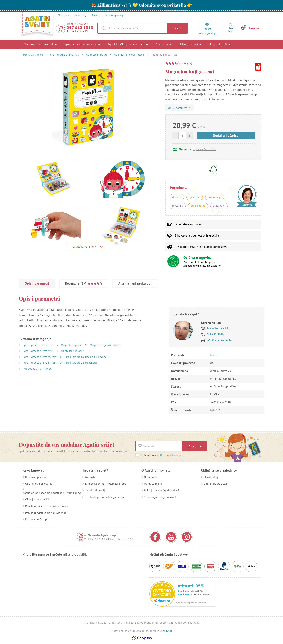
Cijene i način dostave (204, 149)
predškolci (219, 206)
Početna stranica (33, 55)
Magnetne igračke (97, 55)
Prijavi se (195, 446)
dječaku (177, 197)
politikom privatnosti (170, 455)
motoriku (178, 206)
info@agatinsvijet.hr (219, 340)
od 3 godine (198, 206)
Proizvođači (31, 369)
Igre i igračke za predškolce (81, 363)
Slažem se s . (162, 455)
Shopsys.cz (166, 631)
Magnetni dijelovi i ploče (129, 55)
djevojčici (195, 197)
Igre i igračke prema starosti (128, 44)
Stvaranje (164, 44)
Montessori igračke (72, 351)
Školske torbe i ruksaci (40, 44)
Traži (177, 28)
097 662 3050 (80, 28)
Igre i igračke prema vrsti (82, 44)
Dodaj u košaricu (226, 135)
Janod (48, 369)
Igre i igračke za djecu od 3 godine (86, 357)
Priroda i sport (191, 44)
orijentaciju (215, 197)
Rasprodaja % (220, 44)
